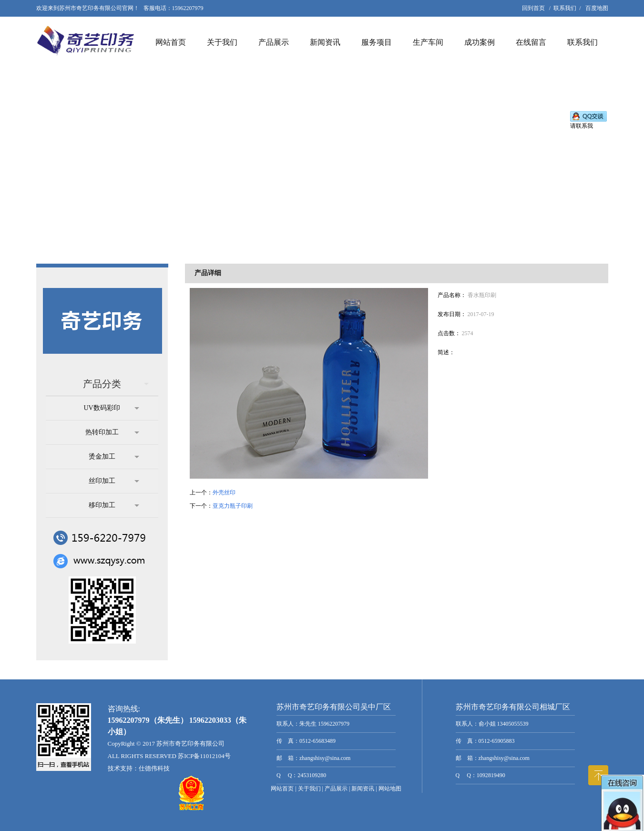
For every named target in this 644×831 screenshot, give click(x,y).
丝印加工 (114, 481)
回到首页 (533, 8)
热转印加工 (112, 432)
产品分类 (116, 384)
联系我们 (565, 8)
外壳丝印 (224, 492)
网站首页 (171, 42)
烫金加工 (114, 457)
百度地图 (597, 8)
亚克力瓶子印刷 (233, 506)
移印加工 (114, 505)
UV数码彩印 (111, 408)
